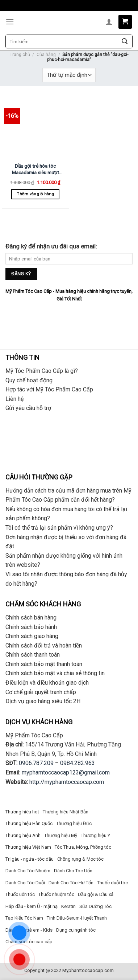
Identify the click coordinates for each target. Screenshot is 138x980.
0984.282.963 (78, 763)
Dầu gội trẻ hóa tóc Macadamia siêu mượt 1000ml (35, 169)
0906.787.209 (36, 763)
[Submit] (125, 41)
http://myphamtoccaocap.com (67, 782)
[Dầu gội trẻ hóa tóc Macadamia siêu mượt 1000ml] (35, 129)
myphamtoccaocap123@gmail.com (66, 772)
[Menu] (10, 22)
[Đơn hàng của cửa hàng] (69, 75)
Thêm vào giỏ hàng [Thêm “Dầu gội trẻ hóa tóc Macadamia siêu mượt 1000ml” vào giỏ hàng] (35, 194)
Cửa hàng (46, 55)
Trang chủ (20, 55)
